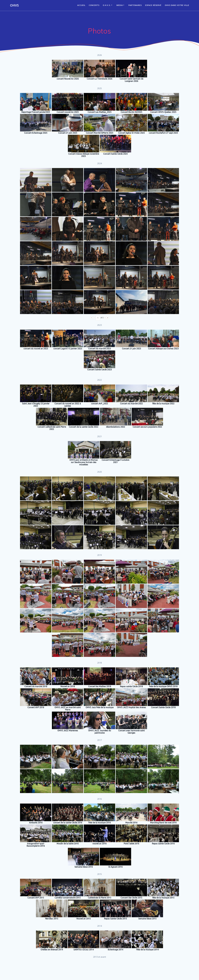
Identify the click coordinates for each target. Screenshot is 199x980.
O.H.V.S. (107, 5)
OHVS (14, 5)
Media (120, 5)
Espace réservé (153, 5)
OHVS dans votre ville (177, 5)
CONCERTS (94, 5)
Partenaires (135, 5)
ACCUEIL (81, 5)
